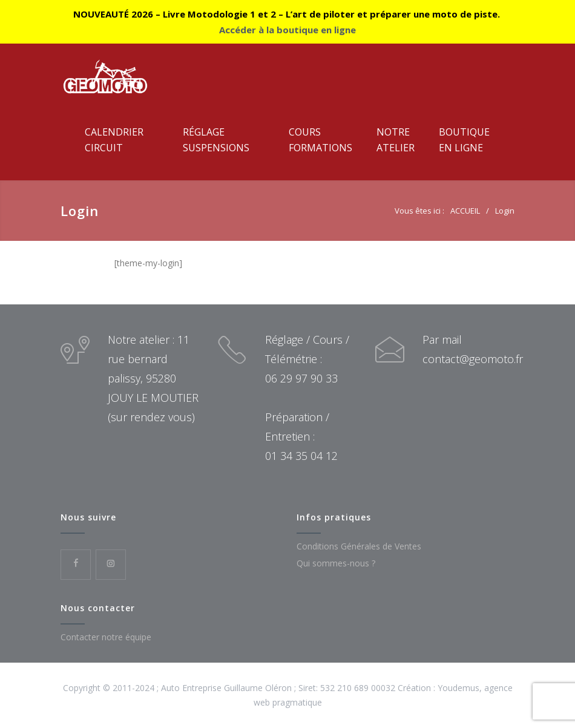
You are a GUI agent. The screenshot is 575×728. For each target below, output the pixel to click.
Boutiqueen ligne (464, 140)
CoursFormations (320, 140)
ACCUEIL (465, 211)
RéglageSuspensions (216, 140)
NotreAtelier (396, 140)
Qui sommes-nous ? (336, 563)
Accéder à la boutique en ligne (287, 30)
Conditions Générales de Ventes (359, 546)
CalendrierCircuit (114, 140)
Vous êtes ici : (419, 211)
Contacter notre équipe (106, 637)
